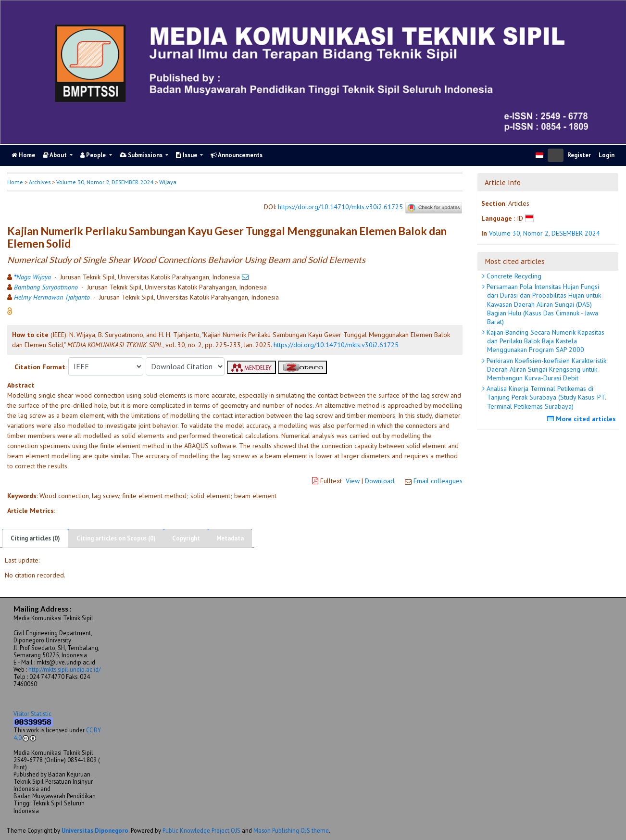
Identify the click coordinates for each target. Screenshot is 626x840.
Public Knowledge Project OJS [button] (201, 830)
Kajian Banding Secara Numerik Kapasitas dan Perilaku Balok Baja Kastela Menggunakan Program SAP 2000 (545, 341)
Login (607, 155)
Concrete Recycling (513, 276)
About (56, 155)
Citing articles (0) (35, 538)
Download (380, 481)
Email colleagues (438, 481)
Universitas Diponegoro (95, 830)
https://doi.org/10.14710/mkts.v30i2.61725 (340, 207)
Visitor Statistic (32, 714)
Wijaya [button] (168, 182)
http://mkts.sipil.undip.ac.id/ (64, 669)
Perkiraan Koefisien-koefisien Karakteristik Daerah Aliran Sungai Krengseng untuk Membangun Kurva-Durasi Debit (545, 369)
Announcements (237, 155)
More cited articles (583, 419)
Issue (187, 155)
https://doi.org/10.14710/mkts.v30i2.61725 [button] (336, 345)
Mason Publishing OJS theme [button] (291, 830)
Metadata (230, 538)
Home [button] (15, 182)
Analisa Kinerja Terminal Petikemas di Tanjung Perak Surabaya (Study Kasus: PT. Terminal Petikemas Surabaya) (545, 397)
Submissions (142, 155)
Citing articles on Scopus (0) (116, 538)
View (353, 481)
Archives (40, 182)
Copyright (186, 538)
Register (579, 155)
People (94, 155)
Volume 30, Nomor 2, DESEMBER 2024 (105, 182)
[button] (10, 311)
